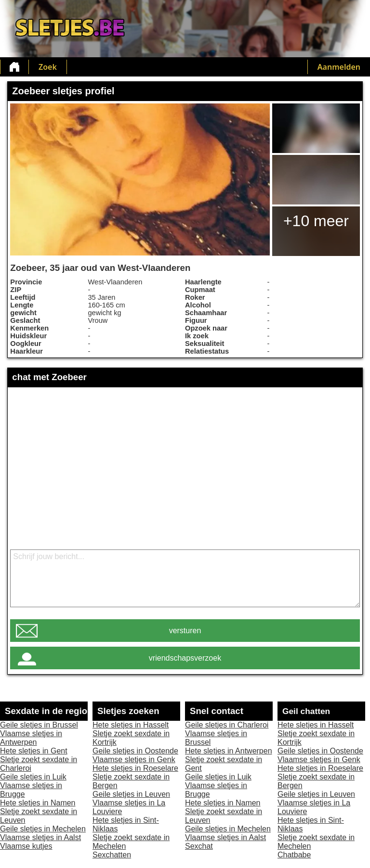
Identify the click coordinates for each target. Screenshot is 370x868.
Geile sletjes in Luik (33, 777)
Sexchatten (112, 855)
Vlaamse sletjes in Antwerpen (31, 738)
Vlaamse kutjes (26, 846)
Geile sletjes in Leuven (131, 794)
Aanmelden (339, 67)
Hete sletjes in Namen (38, 803)
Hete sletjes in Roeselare (135, 768)
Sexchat (199, 846)
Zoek (48, 67)
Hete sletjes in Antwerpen (229, 751)
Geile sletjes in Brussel (39, 725)
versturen (185, 631)
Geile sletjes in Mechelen (43, 829)
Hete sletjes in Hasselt (131, 725)
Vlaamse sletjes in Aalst (40, 837)
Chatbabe (294, 855)
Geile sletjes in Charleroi (227, 725)
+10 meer (316, 221)
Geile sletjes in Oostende (135, 751)
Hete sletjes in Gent (34, 751)
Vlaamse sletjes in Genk (134, 759)
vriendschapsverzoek (185, 658)
